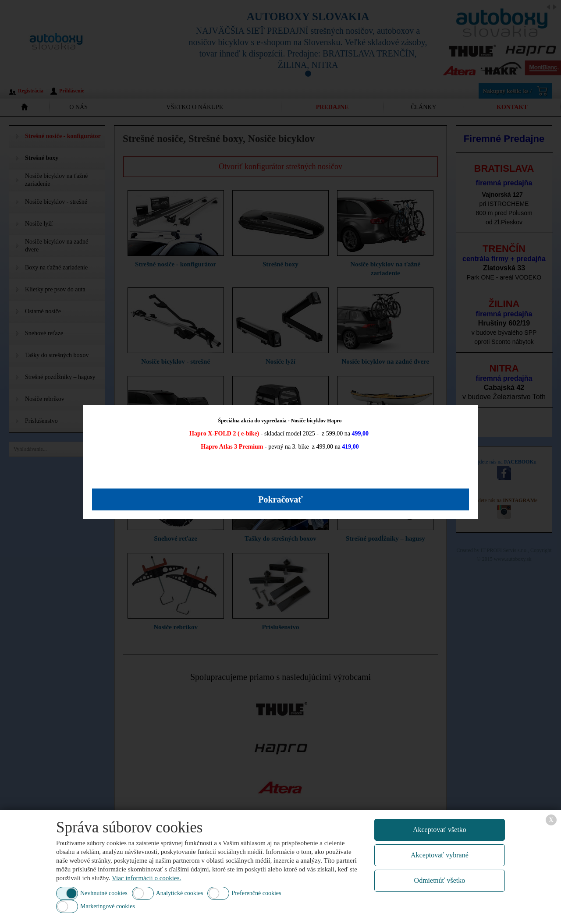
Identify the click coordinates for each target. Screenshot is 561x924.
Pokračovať (280, 499)
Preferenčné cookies (256, 893)
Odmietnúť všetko (440, 880)
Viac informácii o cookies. (146, 878)
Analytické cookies (180, 893)
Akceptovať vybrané (440, 855)
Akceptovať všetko (440, 830)
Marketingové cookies (108, 906)
